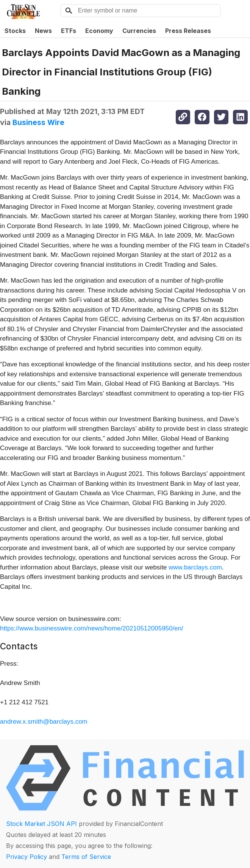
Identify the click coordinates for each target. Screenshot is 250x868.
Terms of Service (86, 857)
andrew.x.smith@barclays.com (44, 722)
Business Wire (38, 122)
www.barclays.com (195, 567)
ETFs (69, 31)
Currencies (139, 31)
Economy (99, 31)
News (43, 31)
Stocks (15, 31)
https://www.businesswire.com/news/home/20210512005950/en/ (92, 628)
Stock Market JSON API (41, 824)
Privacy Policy (27, 857)
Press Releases (188, 31)
